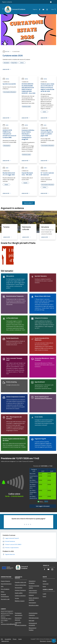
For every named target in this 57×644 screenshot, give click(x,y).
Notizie (7, 51)
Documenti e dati (5, 599)
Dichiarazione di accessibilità (33, 624)
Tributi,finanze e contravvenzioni (33, 592)
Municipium (43, 641)
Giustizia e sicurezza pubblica (34, 587)
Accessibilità (8, 639)
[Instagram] (46, 9)
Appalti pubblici (19, 593)
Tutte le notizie (28, 203)
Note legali (32, 620)
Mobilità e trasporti (20, 601)
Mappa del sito (5, 641)
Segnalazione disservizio (18, 619)
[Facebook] (39, 9)
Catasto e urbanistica (20, 596)
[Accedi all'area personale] (51, 2)
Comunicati (46, 584)
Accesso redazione (52, 641)
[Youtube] (43, 9)
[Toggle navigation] (3, 9)
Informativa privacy (34, 618)
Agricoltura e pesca (34, 605)
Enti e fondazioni (5, 589)
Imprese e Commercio (20, 590)
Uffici (2, 586)
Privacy (15, 639)
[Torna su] (54, 641)
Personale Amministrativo (5, 595)
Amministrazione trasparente (33, 614)
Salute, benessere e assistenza (34, 599)
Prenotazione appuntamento (19, 614)
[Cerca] (55, 9)
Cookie (20, 639)
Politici (3, 592)
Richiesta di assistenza (21, 625)
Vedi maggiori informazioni (43, 506)
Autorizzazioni (32, 603)
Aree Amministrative (6, 584)
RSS (2, 639)
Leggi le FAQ (18, 623)
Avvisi (5, 125)
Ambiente (31, 595)
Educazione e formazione (32, 582)
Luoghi (44, 594)
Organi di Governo (5, 581)
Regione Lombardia (7, 2)
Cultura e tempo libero (20, 585)
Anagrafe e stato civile (20, 582)
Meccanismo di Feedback (33, 629)
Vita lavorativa (19, 588)
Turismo (17, 598)
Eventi (44, 596)
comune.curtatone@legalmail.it (9, 624)
